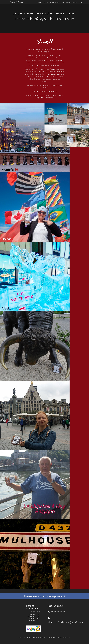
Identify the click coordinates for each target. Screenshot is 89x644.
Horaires (46, 2)
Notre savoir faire (55, 2)
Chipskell (75, 2)
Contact (81, 2)
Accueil (40, 2)
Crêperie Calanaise (16, 2)
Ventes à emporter (66, 2)
